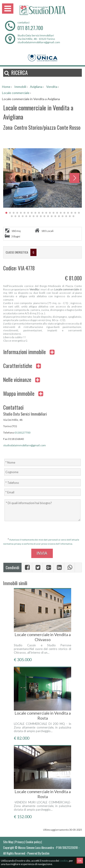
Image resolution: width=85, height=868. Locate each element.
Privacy (19, 842)
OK (80, 861)
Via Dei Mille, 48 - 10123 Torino (36, 39)
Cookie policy (33, 842)
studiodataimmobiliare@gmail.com (39, 42)
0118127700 (22, 433)
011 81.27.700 (30, 28)
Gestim (45, 853)
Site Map (8, 842)
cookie (64, 861)
